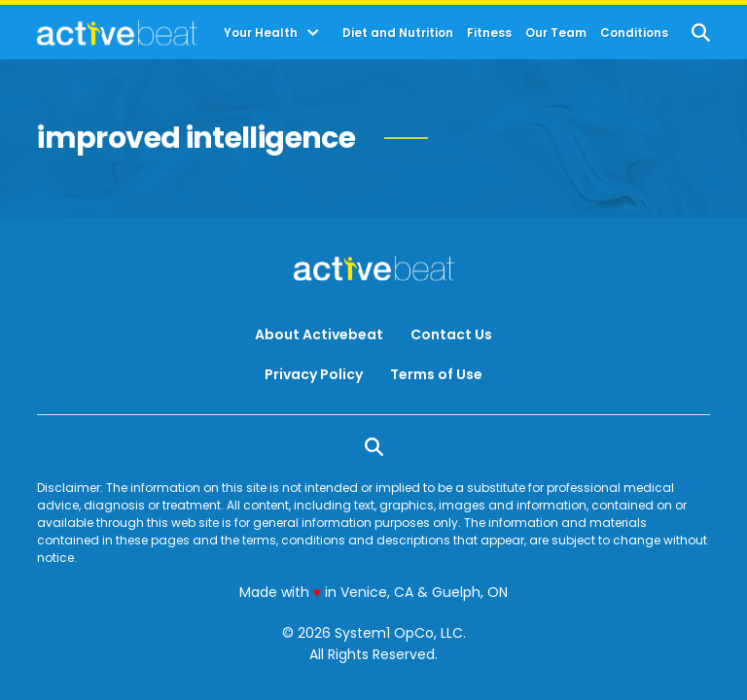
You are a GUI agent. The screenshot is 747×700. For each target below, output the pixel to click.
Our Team (556, 33)
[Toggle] (313, 33)
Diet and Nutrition (398, 33)
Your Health (261, 33)
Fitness (489, 33)
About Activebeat (319, 334)
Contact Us (451, 334)
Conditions (634, 33)
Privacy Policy (314, 374)
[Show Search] (701, 33)
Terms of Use (436, 374)
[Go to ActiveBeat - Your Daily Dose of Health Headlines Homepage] (117, 33)
